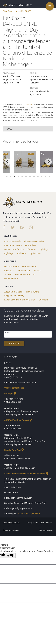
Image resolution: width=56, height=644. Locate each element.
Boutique (10, 393)
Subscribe (14, 343)
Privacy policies (33, 523)
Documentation (11, 266)
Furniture (32, 249)
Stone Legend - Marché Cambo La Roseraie (27, 474)
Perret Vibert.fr (11, 278)
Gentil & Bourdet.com (25, 274)
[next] (48, 162)
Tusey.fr (8, 274)
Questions (44, 300)
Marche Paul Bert (14, 450)
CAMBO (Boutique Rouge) (18, 420)
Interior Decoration (13, 245)
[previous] (8, 162)
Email (7, 332)
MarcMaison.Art (30, 266)
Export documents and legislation (20, 300)
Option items (36, 253)
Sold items (21, 253)
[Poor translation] (11, 555)
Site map (43, 530)
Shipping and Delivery (14, 296)
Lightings (44, 249)
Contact (50, 530)
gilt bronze (27, 104)
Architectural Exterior (14, 249)
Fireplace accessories (34, 241)
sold (10, 129)
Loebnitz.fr (9, 270)
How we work (32, 292)
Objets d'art (31, 245)
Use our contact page (14, 388)
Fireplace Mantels (12, 241)
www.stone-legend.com (29, 513)
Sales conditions (46, 523)
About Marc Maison (13, 292)
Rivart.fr (37, 270)
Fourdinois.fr (24, 270)
